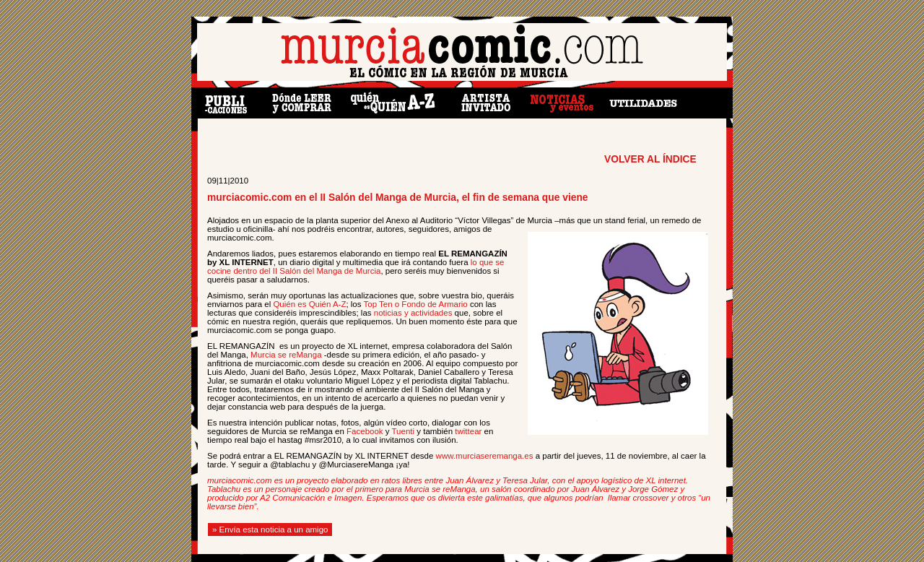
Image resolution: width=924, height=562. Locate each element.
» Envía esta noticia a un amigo (270, 529)
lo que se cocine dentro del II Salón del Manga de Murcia (356, 267)
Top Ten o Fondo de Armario (416, 304)
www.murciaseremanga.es (485, 456)
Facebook (365, 431)
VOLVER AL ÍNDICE (650, 159)
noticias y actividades (413, 313)
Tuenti (404, 431)
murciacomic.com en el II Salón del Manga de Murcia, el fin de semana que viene (398, 198)
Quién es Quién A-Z (309, 304)
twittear (468, 431)
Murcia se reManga (286, 355)
